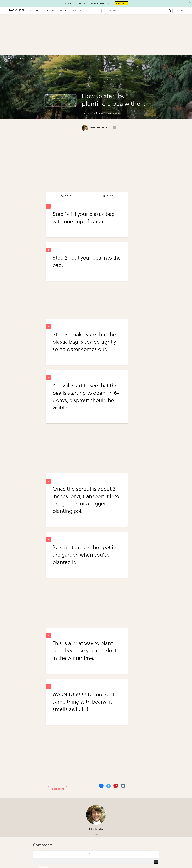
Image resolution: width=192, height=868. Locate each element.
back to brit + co (80, 11)
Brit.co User (95, 128)
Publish (156, 862)
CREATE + (63, 11)
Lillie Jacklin (96, 829)
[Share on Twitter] (109, 786)
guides (21, 59)
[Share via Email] (123, 786)
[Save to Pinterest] (116, 786)
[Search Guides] (137, 11)
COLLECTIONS (48, 11)
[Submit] (170, 11)
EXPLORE (34, 11)
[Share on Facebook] (101, 786)
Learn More (121, 3)
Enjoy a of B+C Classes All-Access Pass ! (88, 3)
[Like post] (115, 127)
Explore (11, 59)
